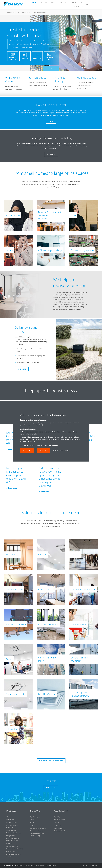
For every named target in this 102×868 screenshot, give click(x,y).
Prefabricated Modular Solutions (13, 855)
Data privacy (40, 865)
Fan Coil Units (11, 852)
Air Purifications (11, 830)
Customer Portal (59, 831)
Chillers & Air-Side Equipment (12, 826)
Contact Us (58, 825)
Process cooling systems (38, 831)
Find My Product (40, 12)
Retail (32, 820)
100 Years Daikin (59, 820)
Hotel (32, 823)
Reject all (44, 451)
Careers (57, 823)
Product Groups (12, 12)
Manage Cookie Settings (61, 451)
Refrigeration (10, 836)
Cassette (9, 843)
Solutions (26, 12)
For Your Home (35, 817)
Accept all (27, 451)
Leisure (32, 825)
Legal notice (21, 865)
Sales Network (59, 828)
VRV (8, 817)
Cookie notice (30, 865)
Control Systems (12, 823)
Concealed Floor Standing (15, 849)
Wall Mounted (11, 820)
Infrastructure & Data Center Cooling (37, 835)
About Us (57, 817)
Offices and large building (38, 828)
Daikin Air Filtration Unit (14, 833)
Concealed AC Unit (12, 846)
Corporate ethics (51, 865)
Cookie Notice (53, 445)
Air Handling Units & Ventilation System (13, 839)
